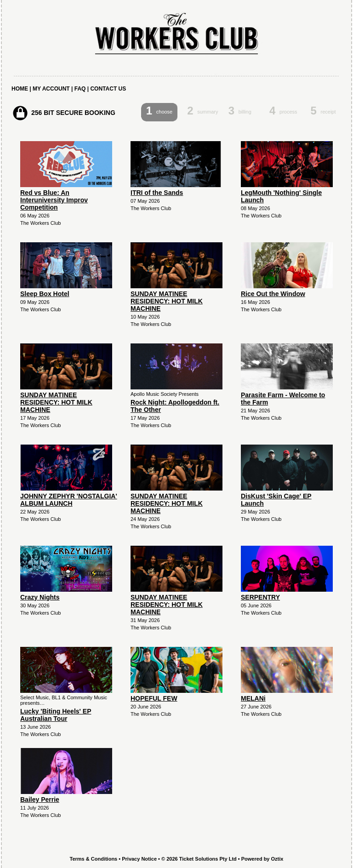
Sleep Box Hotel (45, 294)
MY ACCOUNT (51, 89)
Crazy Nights (40, 597)
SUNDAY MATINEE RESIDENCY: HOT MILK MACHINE (167, 301)
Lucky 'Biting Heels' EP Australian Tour (56, 715)
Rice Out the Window (273, 294)
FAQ (80, 89)
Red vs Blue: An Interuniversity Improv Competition (54, 200)
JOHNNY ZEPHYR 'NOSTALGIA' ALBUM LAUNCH (69, 500)
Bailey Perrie (40, 799)
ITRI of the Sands (157, 193)
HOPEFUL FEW (154, 698)
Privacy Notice (139, 859)
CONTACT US (108, 89)
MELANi (253, 698)
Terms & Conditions (94, 859)
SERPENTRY (260, 597)
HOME (20, 89)
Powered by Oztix (262, 859)
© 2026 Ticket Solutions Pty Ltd (199, 859)
